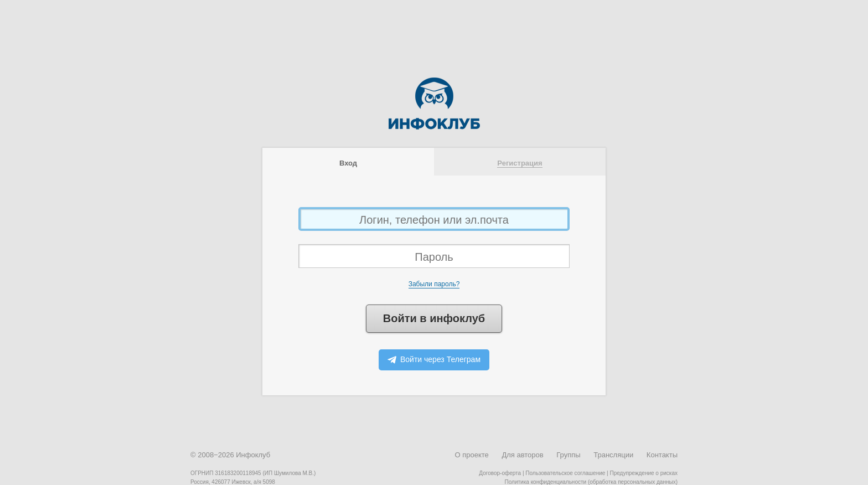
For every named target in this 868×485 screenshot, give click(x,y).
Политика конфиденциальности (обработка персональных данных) (591, 482)
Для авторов (522, 455)
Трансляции (613, 455)
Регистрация (520, 163)
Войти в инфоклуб (434, 318)
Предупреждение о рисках (644, 473)
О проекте (471, 455)
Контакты (662, 455)
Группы (568, 455)
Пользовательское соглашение (565, 473)
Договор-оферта (500, 473)
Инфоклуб (253, 455)
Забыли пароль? (434, 284)
